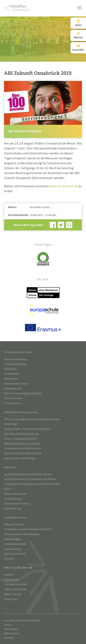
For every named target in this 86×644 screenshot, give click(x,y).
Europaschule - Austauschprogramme (27, 429)
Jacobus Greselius (15, 584)
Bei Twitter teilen (61, 225)
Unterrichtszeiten (15, 554)
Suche (8, 625)
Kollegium (10, 369)
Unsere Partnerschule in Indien (23, 453)
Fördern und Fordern (17, 504)
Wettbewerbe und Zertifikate (22, 444)
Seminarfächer (13, 499)
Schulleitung (12, 374)
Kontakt (9, 559)
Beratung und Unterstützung (21, 434)
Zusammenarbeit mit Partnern (22, 448)
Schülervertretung (15, 364)
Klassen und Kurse (15, 359)
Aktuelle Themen (14, 524)
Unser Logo (11, 599)
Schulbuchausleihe (15, 544)
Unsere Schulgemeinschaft (21, 439)
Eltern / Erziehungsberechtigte (23, 393)
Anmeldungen (13, 539)
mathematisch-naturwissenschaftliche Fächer (32, 484)
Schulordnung (13, 549)
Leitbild (9, 575)
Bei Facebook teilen (53, 225)
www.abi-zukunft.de (64, 186)
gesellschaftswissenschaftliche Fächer (28, 474)
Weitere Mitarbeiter (16, 384)
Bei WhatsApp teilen (69, 225)
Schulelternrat (13, 389)
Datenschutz (12, 633)
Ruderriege (11, 424)
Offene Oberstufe (15, 494)
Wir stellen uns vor (18, 568)
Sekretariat (11, 379)
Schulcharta (11, 580)
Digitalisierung (13, 508)
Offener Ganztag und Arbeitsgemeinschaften (32, 419)
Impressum (11, 629)
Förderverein (12, 403)
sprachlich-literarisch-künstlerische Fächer (30, 479)
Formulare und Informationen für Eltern (28, 529)
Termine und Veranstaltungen (22, 534)
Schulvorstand (13, 398)
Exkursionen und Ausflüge (20, 458)
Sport (8, 489)
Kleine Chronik (13, 594)
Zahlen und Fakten (15, 589)
